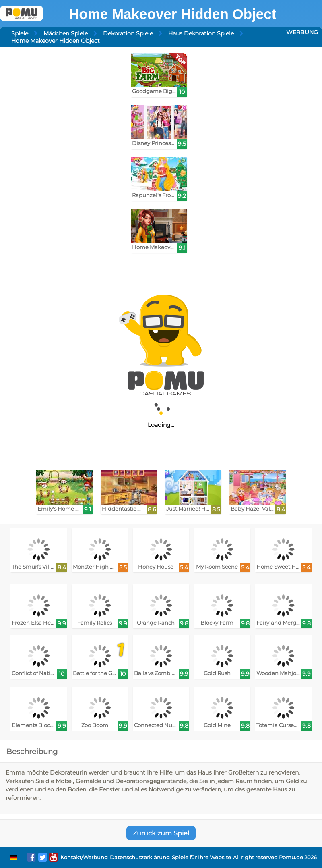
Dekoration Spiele (128, 33)
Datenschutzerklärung (140, 857)
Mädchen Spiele (66, 33)
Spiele (20, 33)
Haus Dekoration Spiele (201, 33)
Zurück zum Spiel (161, 833)
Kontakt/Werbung (84, 857)
